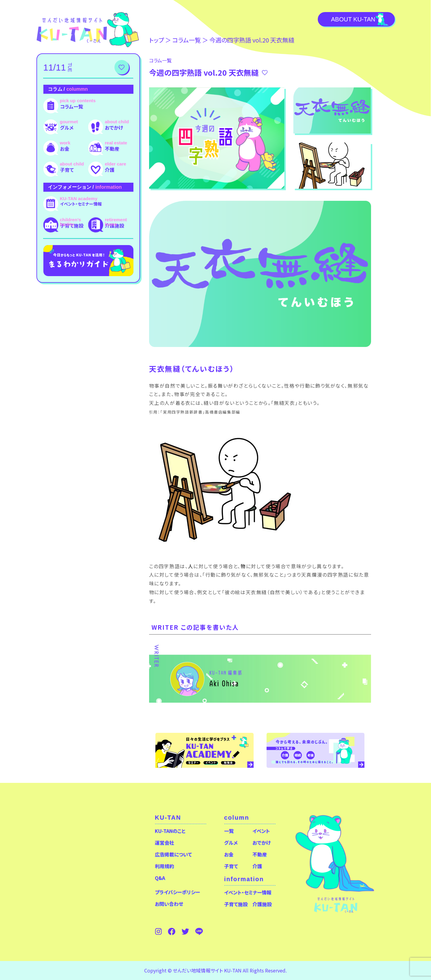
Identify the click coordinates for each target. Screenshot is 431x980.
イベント (261, 831)
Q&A (160, 878)
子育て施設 (72, 225)
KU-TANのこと (170, 831)
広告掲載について (173, 854)
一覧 (229, 831)
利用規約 (164, 866)
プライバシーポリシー (177, 892)
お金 (65, 149)
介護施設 (114, 225)
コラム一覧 (72, 106)
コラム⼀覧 (187, 40)
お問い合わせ (169, 904)
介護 (110, 170)
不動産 (112, 149)
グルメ (67, 128)
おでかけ (114, 128)
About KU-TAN (353, 19)
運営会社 (164, 843)
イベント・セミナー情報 (81, 204)
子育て (67, 170)
